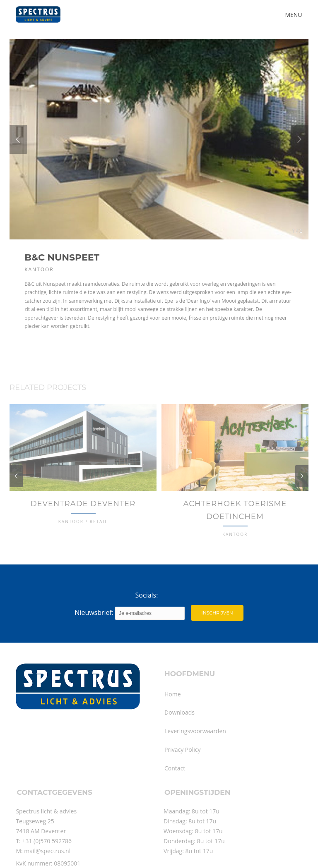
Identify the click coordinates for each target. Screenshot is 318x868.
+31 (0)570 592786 (47, 853)
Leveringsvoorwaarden (195, 743)
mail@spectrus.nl (47, 863)
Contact (175, 780)
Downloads (179, 724)
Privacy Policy (182, 762)
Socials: (147, 607)
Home (173, 706)
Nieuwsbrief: (130, 625)
